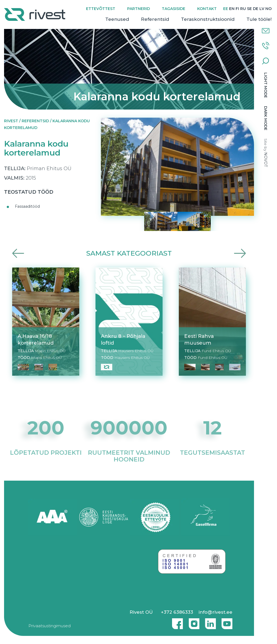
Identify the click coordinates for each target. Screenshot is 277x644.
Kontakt (207, 9)
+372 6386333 (177, 612)
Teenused (117, 19)
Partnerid (138, 9)
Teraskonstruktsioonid (208, 19)
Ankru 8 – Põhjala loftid (123, 339)
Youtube (227, 622)
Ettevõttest (101, 9)
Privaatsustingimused (50, 626)
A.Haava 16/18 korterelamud (36, 339)
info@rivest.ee (215, 612)
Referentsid (155, 19)
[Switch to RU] (243, 9)
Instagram (193, 622)
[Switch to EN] (232, 9)
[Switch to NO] (268, 9)
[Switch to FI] (237, 9)
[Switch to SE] (249, 9)
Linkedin (209, 622)
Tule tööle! (259, 19)
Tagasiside (174, 9)
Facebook (176, 622)
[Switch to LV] (262, 9)
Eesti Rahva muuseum (199, 339)
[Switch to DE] (256, 9)
